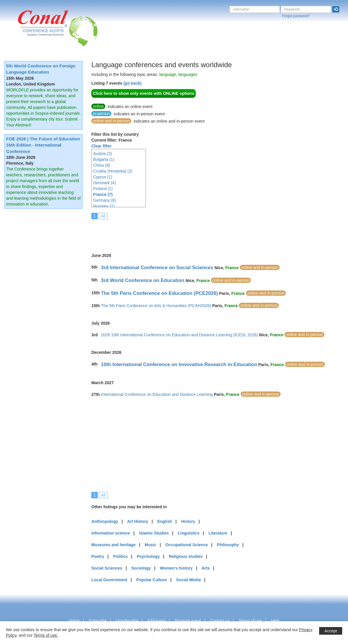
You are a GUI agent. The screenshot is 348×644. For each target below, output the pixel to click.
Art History (138, 521)
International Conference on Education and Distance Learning (157, 394)
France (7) (103, 194)
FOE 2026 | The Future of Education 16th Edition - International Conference (43, 145)
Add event (156, 621)
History (188, 521)
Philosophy (228, 545)
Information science (111, 533)
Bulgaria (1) (104, 159)
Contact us (220, 621)
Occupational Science (187, 545)
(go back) (132, 83)
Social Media (189, 580)
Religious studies (186, 556)
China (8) (102, 165)
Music (151, 545)
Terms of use (250, 621)
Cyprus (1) (103, 177)
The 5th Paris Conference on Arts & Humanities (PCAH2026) (156, 306)
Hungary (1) (104, 206)
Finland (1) (103, 189)
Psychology (148, 556)
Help (275, 621)
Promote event (188, 621)
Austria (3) (103, 154)
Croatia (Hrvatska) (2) (113, 171)
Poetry (98, 556)
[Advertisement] (197, 232)
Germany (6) (105, 200)
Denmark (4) (104, 183)
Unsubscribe (127, 621)
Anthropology (105, 521)
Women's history (176, 568)
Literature (218, 533)
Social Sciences (107, 568)
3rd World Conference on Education (143, 280)
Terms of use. (46, 635)
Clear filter (101, 146)
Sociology (141, 568)
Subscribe (97, 621)
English (165, 521)
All (103, 216)
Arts (206, 568)
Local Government (109, 580)
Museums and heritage (113, 545)
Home (74, 621)
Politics (120, 556)
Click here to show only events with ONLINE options (144, 93)
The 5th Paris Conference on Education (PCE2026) (159, 293)
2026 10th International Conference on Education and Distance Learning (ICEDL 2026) (179, 335)
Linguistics (189, 533)
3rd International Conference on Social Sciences (157, 268)
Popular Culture (152, 580)
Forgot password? (296, 16)
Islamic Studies (154, 533)
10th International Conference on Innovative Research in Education (179, 364)
